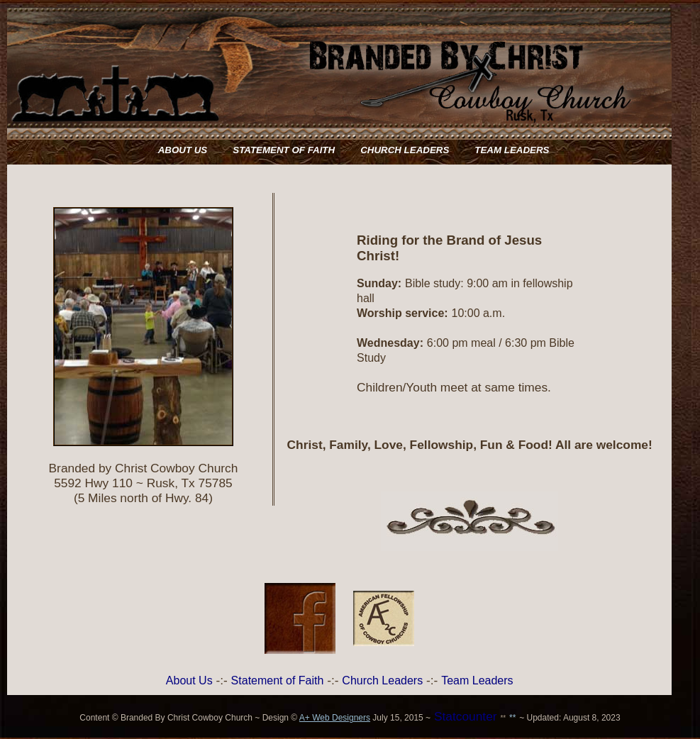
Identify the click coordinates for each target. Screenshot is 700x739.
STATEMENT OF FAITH (284, 150)
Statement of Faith (278, 680)
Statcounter (466, 716)
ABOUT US (183, 150)
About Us (189, 680)
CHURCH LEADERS (405, 150)
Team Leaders (477, 680)
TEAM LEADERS (512, 150)
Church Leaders (382, 680)
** (503, 718)
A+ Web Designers (335, 718)
